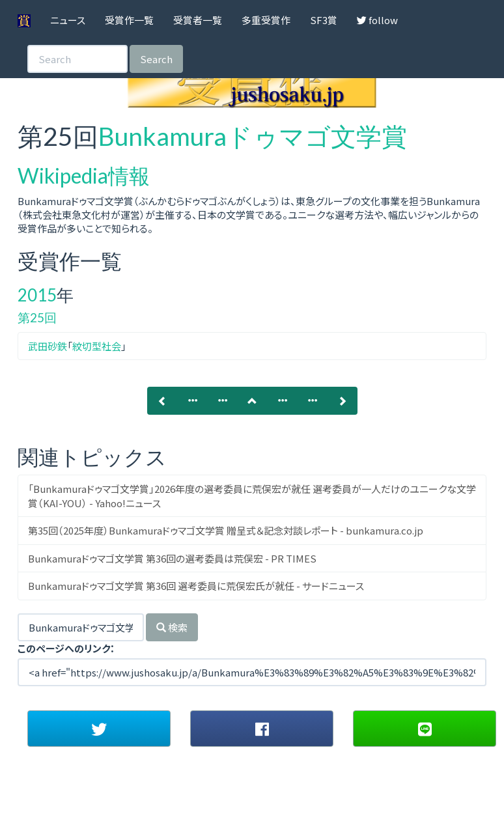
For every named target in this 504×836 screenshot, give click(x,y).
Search (156, 59)
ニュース (68, 20)
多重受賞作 (266, 20)
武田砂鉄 (48, 346)
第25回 (37, 317)
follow (377, 20)
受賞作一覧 (129, 20)
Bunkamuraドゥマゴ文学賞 (253, 136)
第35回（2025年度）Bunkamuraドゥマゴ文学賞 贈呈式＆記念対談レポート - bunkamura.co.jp (226, 530)
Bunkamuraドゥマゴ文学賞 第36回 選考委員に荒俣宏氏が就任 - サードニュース (196, 586)
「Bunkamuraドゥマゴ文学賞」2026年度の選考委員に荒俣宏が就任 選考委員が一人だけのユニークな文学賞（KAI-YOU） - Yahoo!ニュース (252, 495)
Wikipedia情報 (84, 175)
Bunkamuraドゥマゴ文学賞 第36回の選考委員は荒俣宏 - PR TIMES (172, 558)
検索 (172, 627)
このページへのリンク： (66, 648)
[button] (99, 729)
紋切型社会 (97, 346)
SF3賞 (324, 20)
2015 (37, 295)
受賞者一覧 (198, 20)
